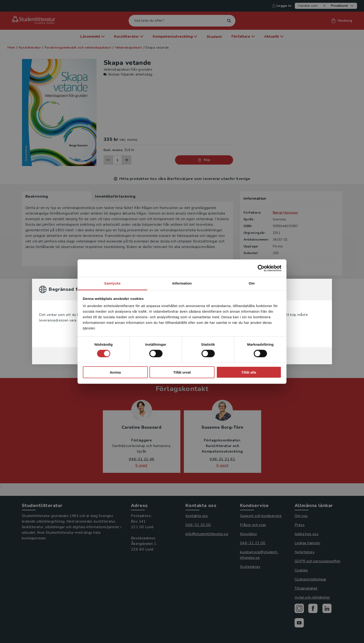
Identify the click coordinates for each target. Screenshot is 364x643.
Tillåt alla (249, 372)
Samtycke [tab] (112, 283)
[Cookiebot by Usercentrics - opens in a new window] (261, 268)
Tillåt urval (182, 372)
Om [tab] (252, 283)
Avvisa (115, 372)
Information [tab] (182, 283)
